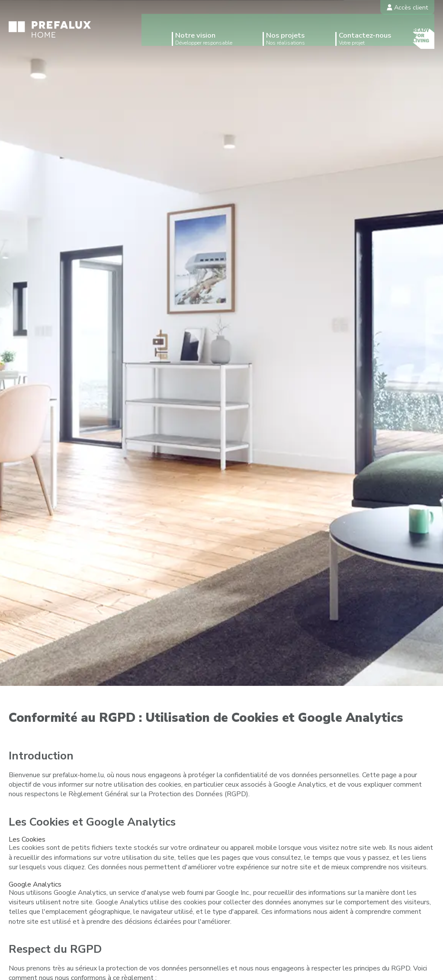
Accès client (407, 7)
